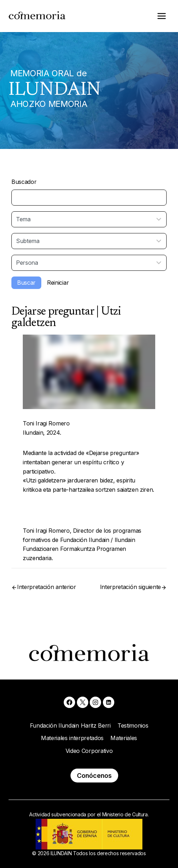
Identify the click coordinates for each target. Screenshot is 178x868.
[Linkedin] (109, 702)
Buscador (24, 182)
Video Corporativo (89, 751)
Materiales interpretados (72, 738)
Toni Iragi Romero (46, 423)
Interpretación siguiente (130, 587)
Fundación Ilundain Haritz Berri (70, 725)
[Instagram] (95, 702)
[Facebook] (69, 702)
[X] (83, 702)
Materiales (124, 738)
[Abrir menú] (161, 16)
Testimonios (133, 725)
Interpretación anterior (47, 587)
